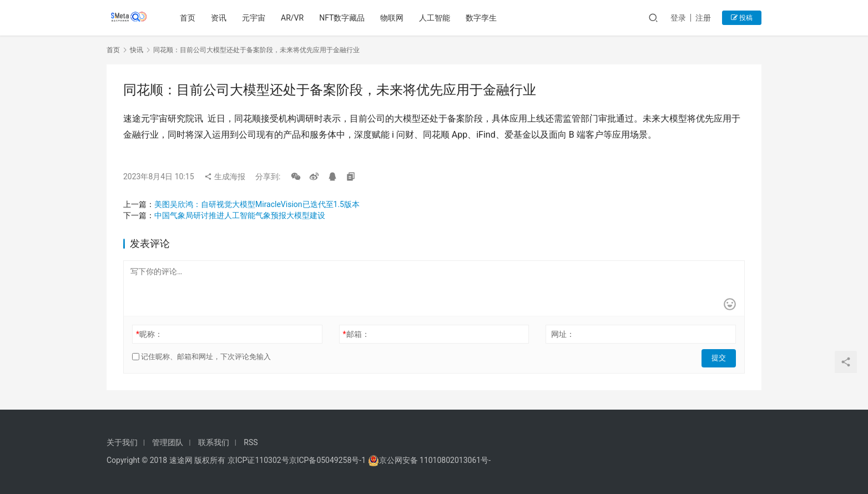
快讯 (137, 50)
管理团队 (168, 442)
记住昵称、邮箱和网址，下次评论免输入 (201, 357)
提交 (720, 357)
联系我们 (214, 442)
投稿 (742, 18)
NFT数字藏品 (344, 18)
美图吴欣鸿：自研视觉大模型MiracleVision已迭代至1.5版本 (257, 204)
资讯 (220, 18)
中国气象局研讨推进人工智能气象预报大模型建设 (240, 215)
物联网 (393, 18)
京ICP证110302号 (258, 460)
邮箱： (356, 334)
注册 (703, 18)
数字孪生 (483, 18)
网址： (563, 334)
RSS (251, 442)
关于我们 (122, 442)
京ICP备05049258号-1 (329, 460)
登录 (678, 18)
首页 (189, 18)
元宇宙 (255, 18)
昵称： (149, 334)
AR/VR (294, 18)
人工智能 (436, 18)
